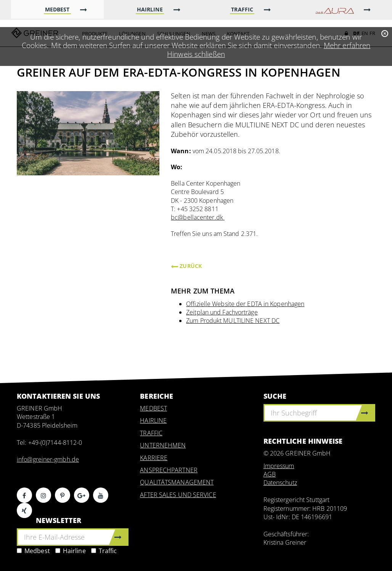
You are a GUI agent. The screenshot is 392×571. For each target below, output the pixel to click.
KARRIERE (154, 458)
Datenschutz (280, 483)
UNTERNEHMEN (163, 445)
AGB (270, 474)
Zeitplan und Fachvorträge (222, 312)
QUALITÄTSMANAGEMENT (177, 482)
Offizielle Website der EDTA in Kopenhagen (245, 304)
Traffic (104, 551)
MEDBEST (153, 408)
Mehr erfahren (347, 45)
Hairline (71, 551)
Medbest (33, 551)
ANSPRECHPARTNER (169, 470)
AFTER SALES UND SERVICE (178, 495)
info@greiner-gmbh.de (48, 459)
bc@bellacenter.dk (198, 217)
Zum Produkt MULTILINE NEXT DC (233, 321)
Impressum (279, 466)
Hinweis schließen (196, 54)
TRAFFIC (151, 433)
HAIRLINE (153, 420)
